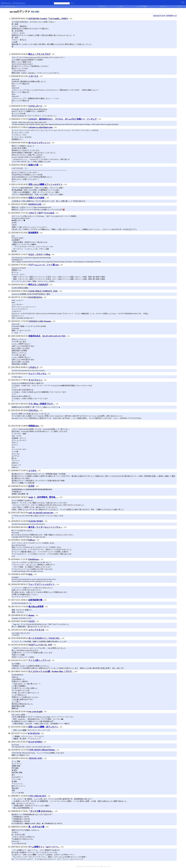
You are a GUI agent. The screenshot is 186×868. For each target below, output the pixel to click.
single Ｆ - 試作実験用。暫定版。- (43, 497)
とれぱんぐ (33, 367)
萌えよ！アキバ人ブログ (39, 54)
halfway (32, 540)
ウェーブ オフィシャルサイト (42, 584)
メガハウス (33, 76)
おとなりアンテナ (159, 16)
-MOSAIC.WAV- (35, 758)
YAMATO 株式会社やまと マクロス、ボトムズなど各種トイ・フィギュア (63, 119)
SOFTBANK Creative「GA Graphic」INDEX (48, 18)
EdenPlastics (34, 559)
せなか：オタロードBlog (39, 254)
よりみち (32, 470)
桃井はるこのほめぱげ (38, 285)
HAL (31, 574)
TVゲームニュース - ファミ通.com (43, 265)
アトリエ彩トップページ (39, 660)
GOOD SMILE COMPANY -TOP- (43, 291)
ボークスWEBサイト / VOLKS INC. (44, 638)
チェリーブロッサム (37, 374)
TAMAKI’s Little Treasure (40, 321)
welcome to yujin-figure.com (40, 127)
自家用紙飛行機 (35, 600)
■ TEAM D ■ (34, 733)
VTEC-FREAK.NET (37, 796)
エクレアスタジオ (36, 630)
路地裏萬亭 (33, 233)
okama (31, 615)
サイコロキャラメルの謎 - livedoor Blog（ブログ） (51, 671)
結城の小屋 (33, 165)
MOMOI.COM (35, 204)
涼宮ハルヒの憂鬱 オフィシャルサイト (45, 184)
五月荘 (31, 486)
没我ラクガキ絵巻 (37, 198)
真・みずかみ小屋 (36, 827)
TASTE (32, 621)
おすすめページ (171, 16)
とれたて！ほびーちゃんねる (41, 213)
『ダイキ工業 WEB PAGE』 (41, 811)
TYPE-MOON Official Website (42, 750)
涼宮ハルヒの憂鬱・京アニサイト (43, 727)
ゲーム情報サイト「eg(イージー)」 (44, 847)
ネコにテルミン (35, 380)
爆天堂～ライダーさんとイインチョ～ (45, 527)
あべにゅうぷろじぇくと (39, 143)
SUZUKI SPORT (36, 521)
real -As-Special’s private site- (41, 513)
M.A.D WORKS (35, 742)
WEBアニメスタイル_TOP (40, 645)
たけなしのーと (35, 106)
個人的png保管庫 (36, 607)
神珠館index (34, 426)
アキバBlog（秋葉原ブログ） (41, 404)
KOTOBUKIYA (35, 297)
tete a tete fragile (35, 712)
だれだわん (33, 410)
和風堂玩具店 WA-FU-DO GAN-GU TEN (47, 336)
